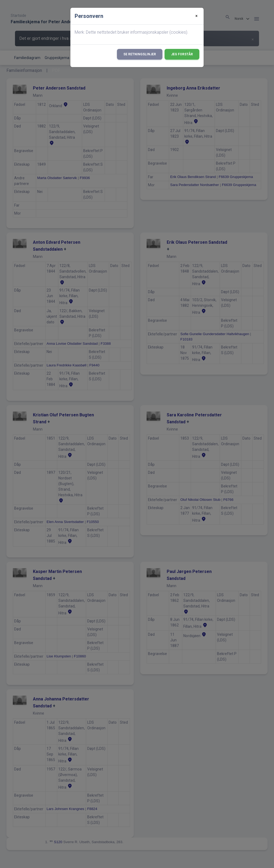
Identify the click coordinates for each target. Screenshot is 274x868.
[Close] (197, 16)
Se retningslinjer (140, 54)
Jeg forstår (182, 54)
